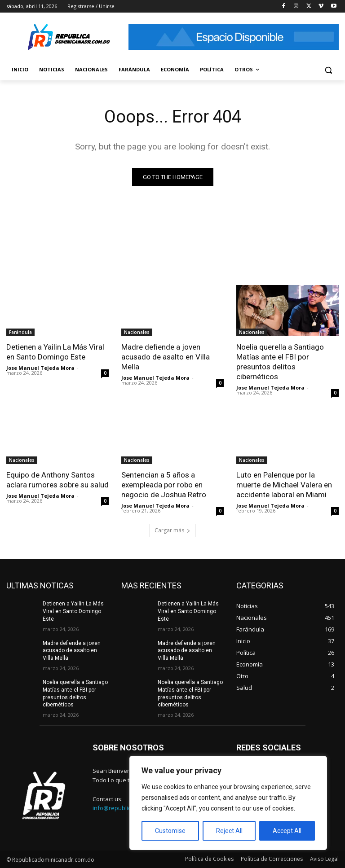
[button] (328, 70)
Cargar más (172, 530)
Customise (170, 831)
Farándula (20, 332)
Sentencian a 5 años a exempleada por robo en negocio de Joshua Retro (164, 485)
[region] (228, 803)
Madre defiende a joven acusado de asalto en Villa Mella (166, 357)
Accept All (287, 831)
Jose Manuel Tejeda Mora (40, 368)
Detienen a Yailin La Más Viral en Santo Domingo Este (55, 352)
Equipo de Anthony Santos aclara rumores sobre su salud (57, 480)
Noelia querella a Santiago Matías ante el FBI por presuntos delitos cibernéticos (280, 362)
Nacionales (137, 332)
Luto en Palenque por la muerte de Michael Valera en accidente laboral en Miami (284, 485)
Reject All (229, 831)
